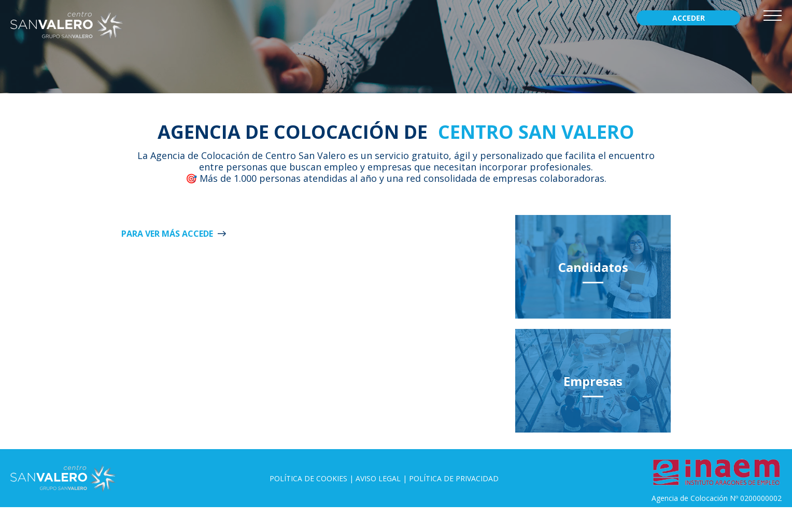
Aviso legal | (382, 478)
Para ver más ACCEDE (167, 234)
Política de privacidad (454, 478)
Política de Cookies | (313, 478)
